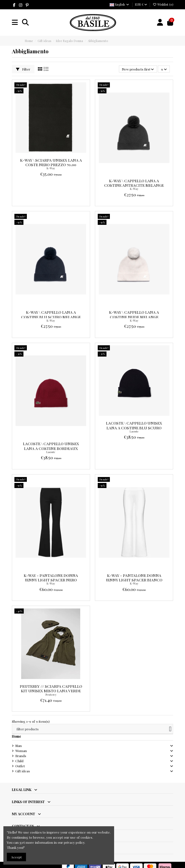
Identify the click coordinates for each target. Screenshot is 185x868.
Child (19, 761)
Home (17, 736)
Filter (23, 69)
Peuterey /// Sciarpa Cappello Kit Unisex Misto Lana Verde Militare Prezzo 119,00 (51, 691)
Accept (16, 857)
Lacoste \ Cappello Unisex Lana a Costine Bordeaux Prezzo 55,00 (51, 448)
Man (18, 746)
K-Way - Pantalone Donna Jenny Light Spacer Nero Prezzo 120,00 (51, 580)
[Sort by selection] (138, 69)
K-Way (51, 168)
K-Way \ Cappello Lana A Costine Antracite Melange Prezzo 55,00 (134, 185)
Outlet (20, 766)
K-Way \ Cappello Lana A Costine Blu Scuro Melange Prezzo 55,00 (51, 317)
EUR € (141, 4)
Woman (21, 751)
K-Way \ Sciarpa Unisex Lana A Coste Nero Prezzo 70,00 (51, 162)
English (120, 4)
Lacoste (51, 452)
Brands (21, 756)
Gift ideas (23, 771)
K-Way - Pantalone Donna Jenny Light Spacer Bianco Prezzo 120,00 (134, 580)
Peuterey (51, 695)
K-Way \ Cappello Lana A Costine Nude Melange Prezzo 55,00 (134, 317)
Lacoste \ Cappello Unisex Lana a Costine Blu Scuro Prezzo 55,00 (134, 428)
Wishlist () (163, 4)
